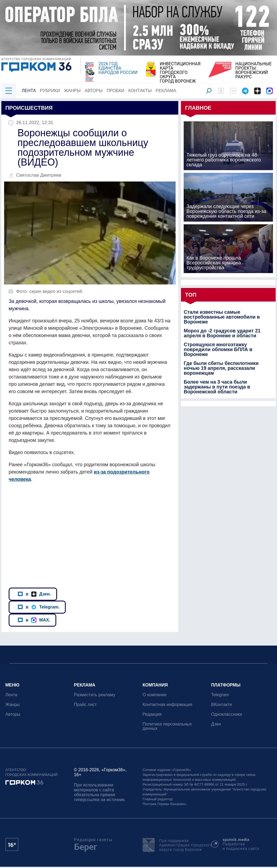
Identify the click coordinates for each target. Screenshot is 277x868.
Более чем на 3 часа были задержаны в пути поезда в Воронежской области (217, 387)
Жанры (72, 91)
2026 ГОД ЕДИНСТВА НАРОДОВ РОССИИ (118, 68)
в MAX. (34, 620)
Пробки (116, 91)
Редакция (152, 714)
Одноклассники (227, 714)
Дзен (216, 724)
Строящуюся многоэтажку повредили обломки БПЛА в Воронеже (218, 349)
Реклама (166, 91)
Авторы (94, 91)
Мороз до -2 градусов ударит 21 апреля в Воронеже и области (222, 333)
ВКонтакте (222, 705)
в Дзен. (34, 594)
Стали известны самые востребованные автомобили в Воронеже (222, 317)
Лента (29, 91)
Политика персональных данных (167, 726)
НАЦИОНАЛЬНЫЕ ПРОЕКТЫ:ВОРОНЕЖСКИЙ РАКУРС (253, 70)
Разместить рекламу (95, 695)
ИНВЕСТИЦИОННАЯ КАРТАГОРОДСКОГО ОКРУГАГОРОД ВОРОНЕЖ (180, 73)
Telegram (220, 695)
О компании (154, 695)
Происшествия (29, 108)
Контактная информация (167, 705)
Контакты (140, 91)
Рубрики (50, 91)
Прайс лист (85, 705)
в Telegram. (39, 607)
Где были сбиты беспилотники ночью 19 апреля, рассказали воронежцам (221, 368)
